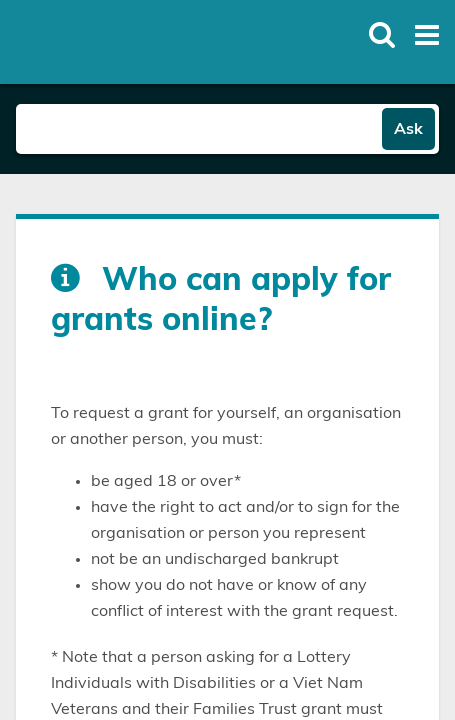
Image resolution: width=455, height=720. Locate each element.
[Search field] (199, 129)
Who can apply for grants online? (221, 300)
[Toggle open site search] (382, 35)
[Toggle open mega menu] (427, 35)
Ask (408, 129)
